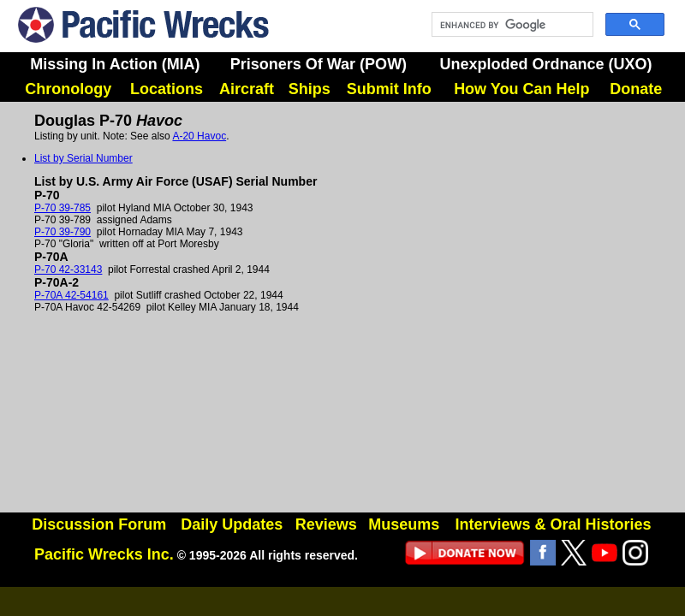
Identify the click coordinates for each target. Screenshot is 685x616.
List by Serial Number (83, 158)
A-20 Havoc (199, 136)
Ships (310, 89)
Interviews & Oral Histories (553, 524)
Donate (636, 89)
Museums (404, 524)
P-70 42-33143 (68, 269)
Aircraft (247, 89)
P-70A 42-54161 (71, 295)
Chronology (68, 89)
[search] (511, 25)
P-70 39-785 (63, 208)
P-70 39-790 (63, 232)
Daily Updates (232, 524)
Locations (167, 89)
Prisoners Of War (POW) (319, 64)
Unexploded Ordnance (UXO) (545, 64)
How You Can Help (521, 89)
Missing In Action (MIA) (115, 64)
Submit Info (389, 89)
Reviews (326, 524)
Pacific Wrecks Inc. (104, 554)
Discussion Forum (99, 524)
